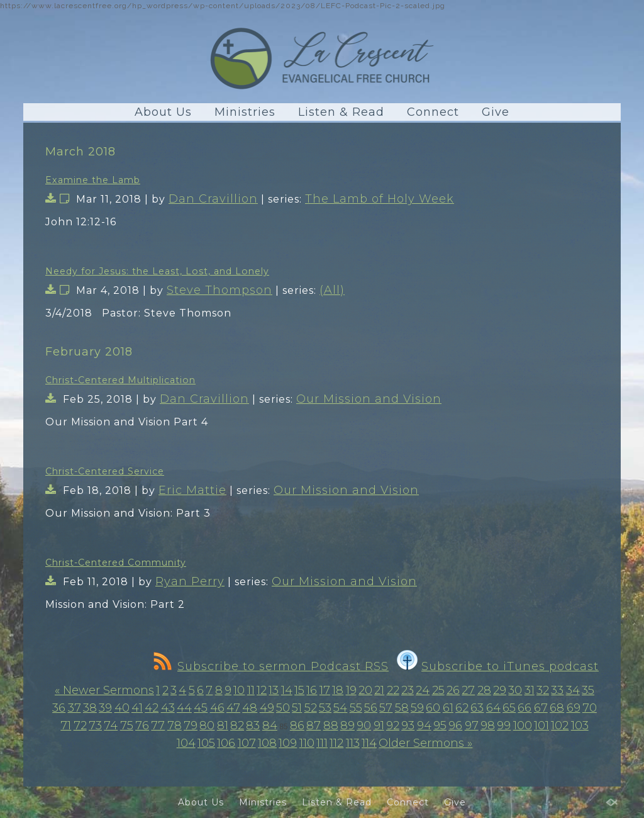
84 (270, 726)
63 (477, 708)
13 (274, 690)
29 (500, 690)
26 (453, 690)
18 (338, 690)
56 (371, 708)
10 (239, 690)
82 (237, 726)
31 (530, 690)
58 (402, 708)
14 (287, 690)
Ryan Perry (190, 581)
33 (557, 690)
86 (297, 726)
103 (580, 726)
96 (455, 726)
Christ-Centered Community (116, 563)
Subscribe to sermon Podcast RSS (271, 666)
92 (393, 726)
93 (408, 726)
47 (233, 708)
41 (137, 708)
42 (152, 708)
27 (468, 690)
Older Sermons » (425, 743)
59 (417, 708)
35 (588, 690)
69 (574, 708)
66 (525, 708)
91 (379, 726)
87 (314, 726)
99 (504, 726)
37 (75, 708)
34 (573, 690)
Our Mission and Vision (369, 399)
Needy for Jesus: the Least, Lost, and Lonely (157, 271)
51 (297, 708)
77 (158, 726)
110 (307, 743)
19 (351, 690)
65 (509, 708)
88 (331, 726)
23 (408, 690)
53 (325, 708)
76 (142, 726)
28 (484, 690)
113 (353, 743)
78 (175, 726)
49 (267, 708)
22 (393, 690)
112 (336, 743)
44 (184, 708)
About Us (163, 112)
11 (251, 690)
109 (288, 743)
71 (66, 726)
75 (127, 726)
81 (223, 726)
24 (423, 690)
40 (122, 708)
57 (386, 708)
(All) (332, 290)
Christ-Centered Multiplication (120, 380)
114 (369, 743)
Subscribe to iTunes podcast (498, 666)
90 (364, 726)
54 (340, 708)
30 (515, 690)
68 (557, 708)
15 (299, 690)
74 (111, 726)
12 (262, 690)
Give (496, 112)
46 (217, 708)
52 (311, 708)
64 (493, 708)
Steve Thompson (219, 290)
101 (541, 726)
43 (168, 708)
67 (541, 708)
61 (448, 708)
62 (462, 708)
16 (312, 690)
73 (95, 726)
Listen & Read (341, 112)
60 (433, 708)
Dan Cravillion (213, 199)
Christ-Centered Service (105, 471)
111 (322, 743)
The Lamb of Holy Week (380, 199)
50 (283, 708)
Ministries (245, 112)
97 (472, 726)
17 (325, 690)
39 (105, 708)
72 (80, 726)
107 (247, 743)
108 (267, 743)
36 (59, 708)
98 (488, 726)
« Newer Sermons (104, 690)
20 (365, 690)
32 (543, 690)
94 (424, 726)
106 (226, 743)
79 (191, 726)
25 (438, 690)
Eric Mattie (192, 490)
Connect (433, 112)
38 (90, 708)
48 (250, 708)
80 (207, 726)
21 (379, 690)
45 (201, 708)
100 (523, 726)
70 (590, 708)
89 (347, 726)
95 (440, 726)
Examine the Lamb (93, 180)
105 (206, 743)
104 (186, 743)
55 (356, 708)
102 (560, 726)
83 (253, 726)
